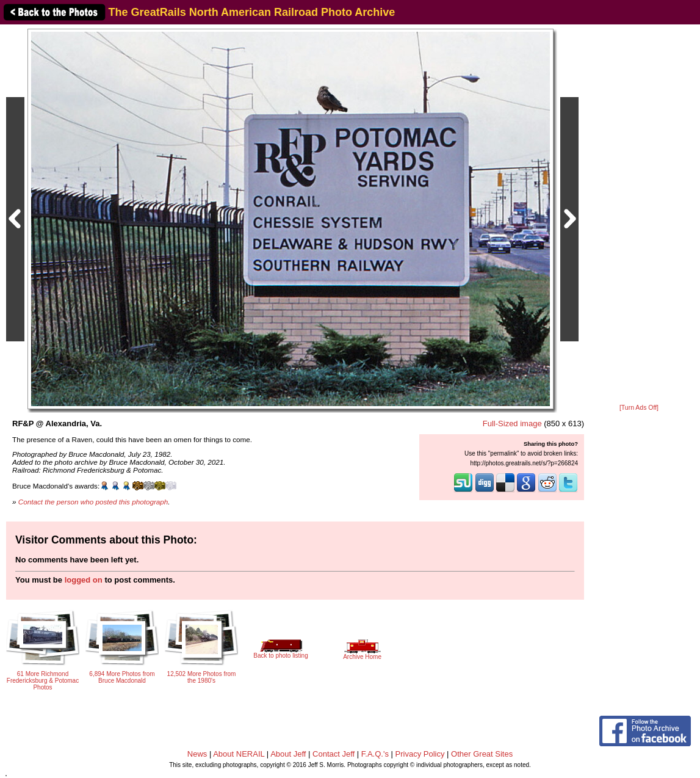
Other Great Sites (482, 754)
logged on (84, 580)
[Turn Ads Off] (639, 408)
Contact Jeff (334, 754)
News (197, 754)
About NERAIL (239, 754)
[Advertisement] (639, 215)
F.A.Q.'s (375, 754)
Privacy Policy (420, 754)
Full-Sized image (512, 424)
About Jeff (288, 754)
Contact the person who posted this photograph (93, 502)
